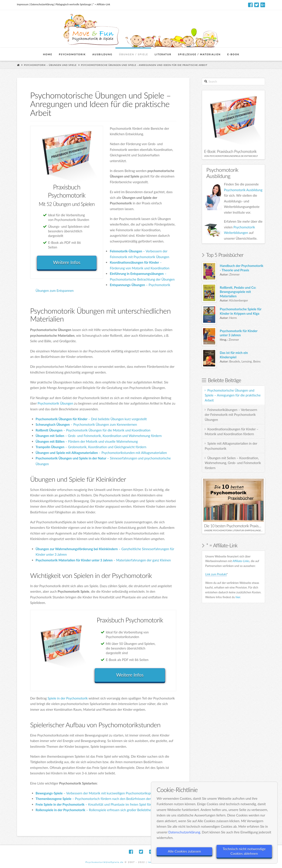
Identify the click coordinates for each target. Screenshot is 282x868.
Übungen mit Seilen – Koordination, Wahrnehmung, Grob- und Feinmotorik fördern (233, 463)
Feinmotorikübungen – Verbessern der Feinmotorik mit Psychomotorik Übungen (231, 415)
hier (238, 597)
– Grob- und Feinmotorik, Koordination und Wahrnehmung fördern (99, 436)
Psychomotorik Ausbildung (243, 190)
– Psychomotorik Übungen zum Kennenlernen (86, 424)
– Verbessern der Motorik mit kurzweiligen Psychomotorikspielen (97, 793)
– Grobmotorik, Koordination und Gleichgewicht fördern (91, 447)
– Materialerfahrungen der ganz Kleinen (103, 560)
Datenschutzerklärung (42, 4)
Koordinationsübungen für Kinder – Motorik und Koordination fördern (232, 432)
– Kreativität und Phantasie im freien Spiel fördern (97, 804)
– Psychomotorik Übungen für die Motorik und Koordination (93, 430)
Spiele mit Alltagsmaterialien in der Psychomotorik (231, 446)
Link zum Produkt (216, 574)
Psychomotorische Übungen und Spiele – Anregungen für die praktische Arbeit (233, 395)
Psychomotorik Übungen (55, 403)
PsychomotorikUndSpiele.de (105, 862)
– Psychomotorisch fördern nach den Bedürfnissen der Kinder (98, 799)
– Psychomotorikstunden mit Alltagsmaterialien (101, 453)
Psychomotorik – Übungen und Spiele (50, 65)
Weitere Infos (67, 262)
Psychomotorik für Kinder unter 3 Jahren (239, 333)
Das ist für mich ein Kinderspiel (234, 355)
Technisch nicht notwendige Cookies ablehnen (244, 851)
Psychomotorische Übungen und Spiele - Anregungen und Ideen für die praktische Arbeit (144, 65)
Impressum (23, 4)
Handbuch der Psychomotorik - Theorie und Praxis (242, 268)
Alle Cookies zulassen (184, 851)
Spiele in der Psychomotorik (68, 698)
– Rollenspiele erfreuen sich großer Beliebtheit (94, 810)
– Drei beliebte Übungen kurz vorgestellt (91, 419)
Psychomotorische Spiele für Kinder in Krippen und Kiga (241, 311)
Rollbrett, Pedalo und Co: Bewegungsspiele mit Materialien (238, 292)
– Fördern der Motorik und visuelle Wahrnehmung (87, 441)
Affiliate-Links (241, 561)
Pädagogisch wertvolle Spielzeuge (73, 4)
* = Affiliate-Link (102, 4)
